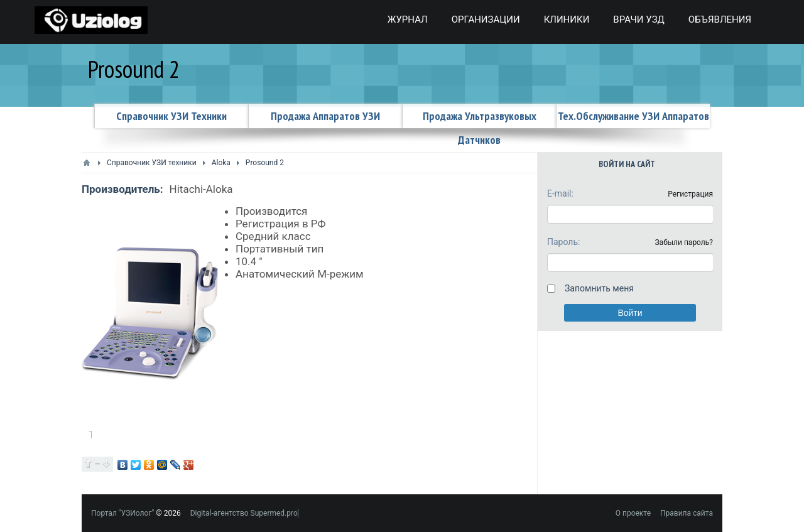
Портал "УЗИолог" (122, 513)
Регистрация (690, 194)
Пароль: (563, 242)
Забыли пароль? (684, 242)
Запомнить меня (599, 288)
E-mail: (560, 193)
